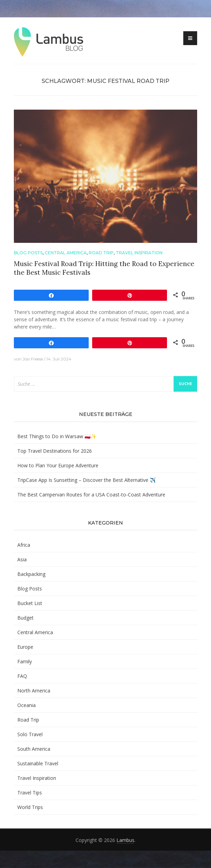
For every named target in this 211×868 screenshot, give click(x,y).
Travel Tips (30, 793)
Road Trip (101, 253)
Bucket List (30, 603)
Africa (24, 545)
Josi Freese (33, 359)
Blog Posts (28, 253)
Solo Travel (30, 734)
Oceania (27, 705)
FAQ (22, 676)
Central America (66, 253)
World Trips (30, 807)
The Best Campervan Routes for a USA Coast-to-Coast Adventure (91, 495)
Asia (22, 559)
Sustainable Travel (38, 763)
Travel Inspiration (139, 253)
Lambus (125, 840)
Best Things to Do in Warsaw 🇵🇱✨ (57, 436)
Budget (25, 618)
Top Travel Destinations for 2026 (55, 451)
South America (34, 749)
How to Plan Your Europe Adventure (58, 465)
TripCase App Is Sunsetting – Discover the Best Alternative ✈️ (86, 480)
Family (25, 661)
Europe (25, 647)
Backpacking (31, 574)
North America (34, 691)
